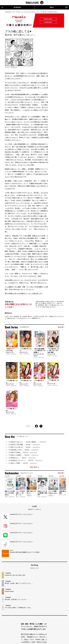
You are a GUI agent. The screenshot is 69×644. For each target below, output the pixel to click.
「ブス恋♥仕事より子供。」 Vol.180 (23, 450)
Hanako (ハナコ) (20, 12)
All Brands (11, 7)
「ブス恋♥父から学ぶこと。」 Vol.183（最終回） (27, 442)
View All (61, 327)
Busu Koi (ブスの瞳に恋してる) (32, 12)
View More (34, 467)
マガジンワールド (34, 3)
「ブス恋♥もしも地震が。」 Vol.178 (23, 455)
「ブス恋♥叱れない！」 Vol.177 (21, 458)
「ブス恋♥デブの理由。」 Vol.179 (22, 452)
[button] (63, 485)
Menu (59, 7)
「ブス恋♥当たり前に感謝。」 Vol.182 (23, 445)
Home (13, 12)
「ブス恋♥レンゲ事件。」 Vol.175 (22, 463)
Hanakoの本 (50, 22)
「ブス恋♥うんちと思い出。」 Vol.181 (23, 447)
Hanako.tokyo (50, 19)
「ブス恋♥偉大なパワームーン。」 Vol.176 (25, 460)
